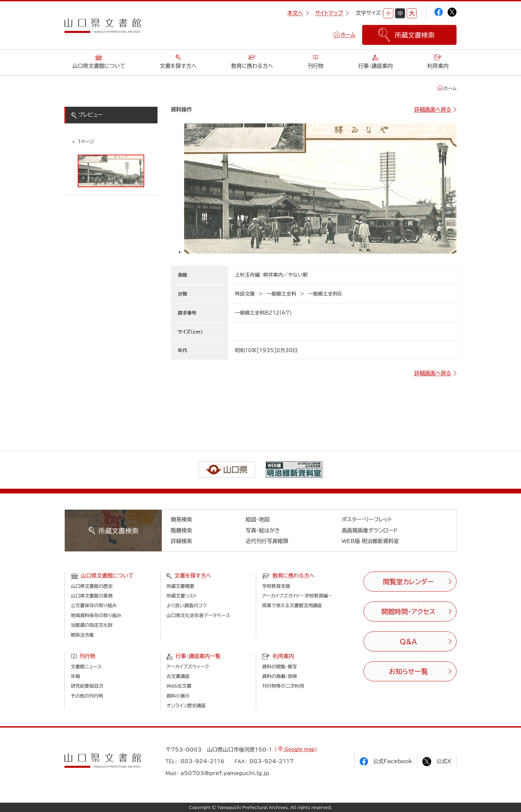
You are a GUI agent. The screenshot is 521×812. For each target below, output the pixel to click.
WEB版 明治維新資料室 (370, 541)
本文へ (298, 13)
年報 (75, 676)
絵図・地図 (258, 519)
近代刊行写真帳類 (267, 541)
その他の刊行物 (87, 696)
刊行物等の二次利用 (283, 686)
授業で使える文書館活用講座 (292, 606)
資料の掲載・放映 (280, 676)
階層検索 (181, 530)
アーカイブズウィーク (188, 667)
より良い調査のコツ (187, 606)
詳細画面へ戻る (433, 109)
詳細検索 (181, 541)
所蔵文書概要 (180, 586)
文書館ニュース (86, 667)
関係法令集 (82, 635)
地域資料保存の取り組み (96, 615)
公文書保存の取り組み (94, 606)
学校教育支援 (276, 586)
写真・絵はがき (263, 530)
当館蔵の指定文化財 (92, 625)
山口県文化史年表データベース (198, 615)
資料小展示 (178, 696)
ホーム (348, 35)
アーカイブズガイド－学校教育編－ (297, 596)
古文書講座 (178, 676)
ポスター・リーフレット (367, 519)
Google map (299, 749)
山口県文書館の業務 (92, 596)
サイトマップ (332, 13)
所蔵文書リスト (182, 596)
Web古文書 (179, 686)
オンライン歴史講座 (186, 706)
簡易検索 (181, 519)
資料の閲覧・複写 (280, 667)
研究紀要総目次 (87, 686)
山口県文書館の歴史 (92, 586)
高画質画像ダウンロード (370, 530)
